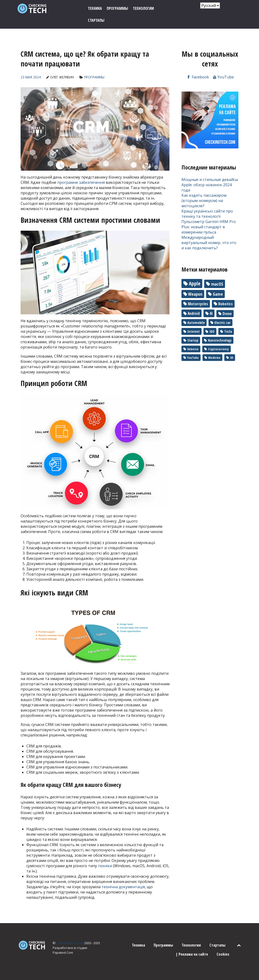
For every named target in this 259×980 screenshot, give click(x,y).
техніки (105, 866)
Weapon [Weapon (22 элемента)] (195, 294)
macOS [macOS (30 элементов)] (217, 284)
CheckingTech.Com (70, 943)
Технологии (191, 945)
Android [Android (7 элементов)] (194, 313)
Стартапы (217, 945)
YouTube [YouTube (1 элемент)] (193, 358)
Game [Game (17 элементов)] (218, 294)
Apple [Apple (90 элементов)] (195, 283)
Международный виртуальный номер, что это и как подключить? (209, 243)
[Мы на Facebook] (198, 77)
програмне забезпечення (81, 182)
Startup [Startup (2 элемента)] (193, 340)
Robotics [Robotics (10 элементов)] (225, 304)
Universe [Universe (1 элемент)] (193, 349)
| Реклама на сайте (192, 954)
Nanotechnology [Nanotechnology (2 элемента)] (220, 340)
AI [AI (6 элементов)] (211, 313)
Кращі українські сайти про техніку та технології (207, 214)
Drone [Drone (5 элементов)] (227, 314)
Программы (163, 945)
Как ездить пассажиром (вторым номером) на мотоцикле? (204, 201)
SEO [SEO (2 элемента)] (212, 331)
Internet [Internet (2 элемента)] (194, 331)
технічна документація (123, 887)
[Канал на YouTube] (224, 77)
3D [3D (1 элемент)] (232, 358)
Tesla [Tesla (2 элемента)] (228, 331)
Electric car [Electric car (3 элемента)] (222, 323)
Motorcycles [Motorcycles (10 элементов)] (198, 304)
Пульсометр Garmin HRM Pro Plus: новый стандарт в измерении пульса (209, 227)
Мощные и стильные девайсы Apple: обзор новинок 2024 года (210, 185)
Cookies (223, 954)
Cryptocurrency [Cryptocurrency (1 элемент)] (218, 349)
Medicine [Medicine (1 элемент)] (214, 358)
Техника (138, 945)
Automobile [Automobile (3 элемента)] (196, 323)
